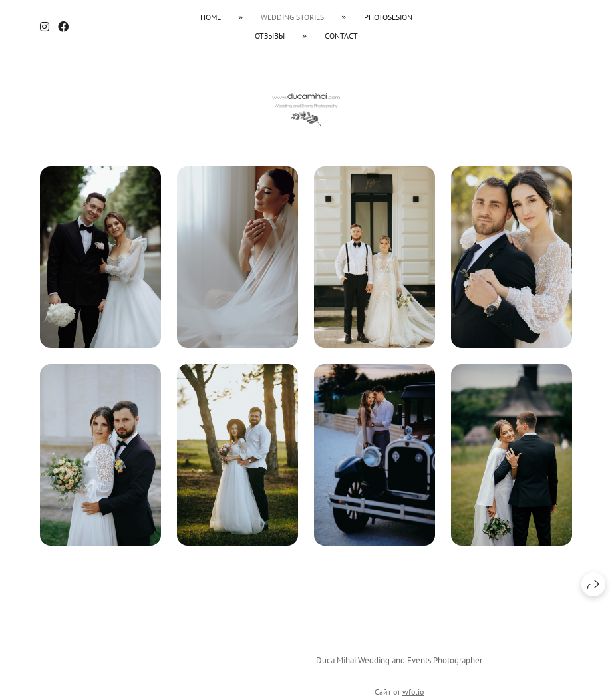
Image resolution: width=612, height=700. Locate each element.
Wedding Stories (292, 17)
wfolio (413, 694)
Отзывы (270, 36)
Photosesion (388, 17)
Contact (341, 36)
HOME (211, 17)
